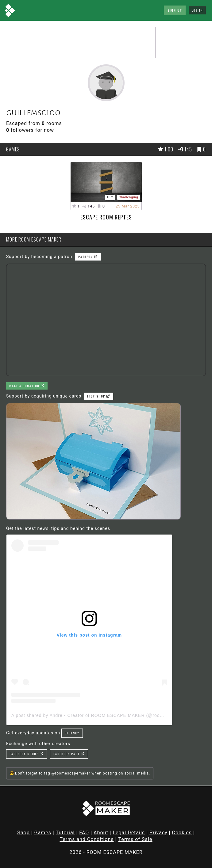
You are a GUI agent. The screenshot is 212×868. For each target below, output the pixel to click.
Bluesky (72, 733)
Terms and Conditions (87, 839)
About (101, 833)
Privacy (158, 833)
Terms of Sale (135, 839)
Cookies (182, 833)
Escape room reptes (106, 217)
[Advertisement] (106, 43)
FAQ (84, 833)
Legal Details (129, 833)
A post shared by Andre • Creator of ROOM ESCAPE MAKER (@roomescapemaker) (103, 715)
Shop (23, 833)
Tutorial (65, 833)
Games (43, 833)
